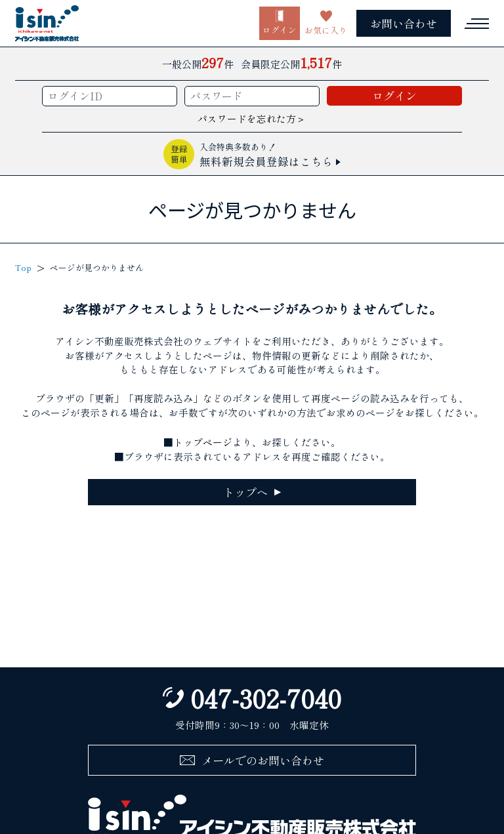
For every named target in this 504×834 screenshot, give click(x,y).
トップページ (203, 442)
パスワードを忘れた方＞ (252, 118)
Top (23, 268)
